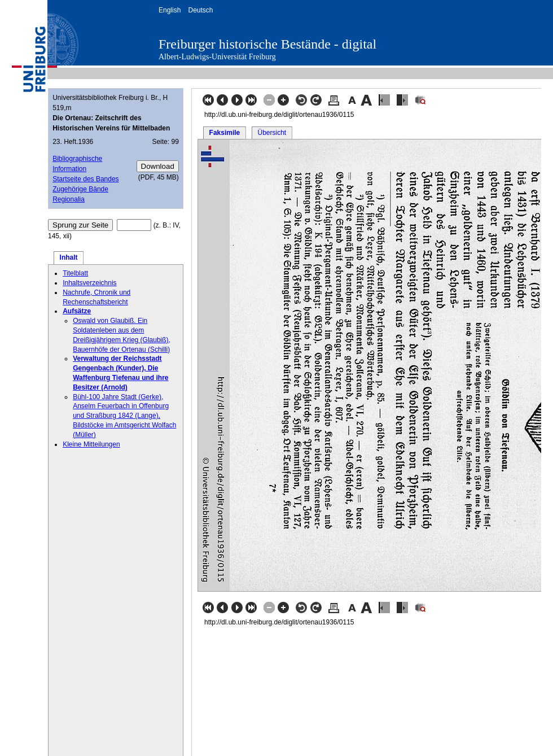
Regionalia (69, 199)
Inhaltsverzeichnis (89, 283)
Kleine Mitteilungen (91, 444)
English (170, 10)
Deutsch (200, 10)
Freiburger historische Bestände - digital (267, 44)
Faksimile (225, 133)
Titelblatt (75, 273)
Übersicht (272, 133)
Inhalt (69, 257)
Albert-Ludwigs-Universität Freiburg (217, 57)
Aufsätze (77, 311)
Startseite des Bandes (85, 179)
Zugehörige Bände (80, 189)
